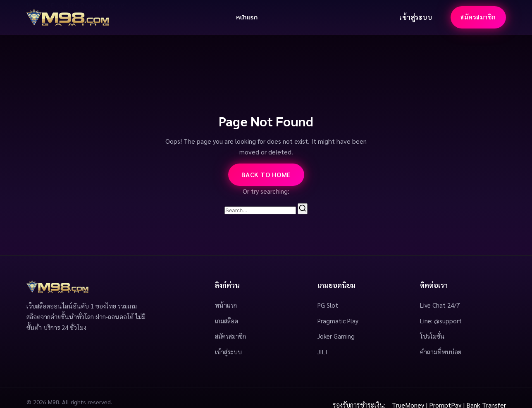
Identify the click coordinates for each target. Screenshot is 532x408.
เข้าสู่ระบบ (416, 17)
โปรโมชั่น (432, 336)
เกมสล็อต (227, 321)
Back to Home (266, 174)
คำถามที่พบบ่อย (441, 352)
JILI (322, 352)
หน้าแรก (247, 17)
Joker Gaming (336, 336)
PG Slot (328, 305)
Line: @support (441, 321)
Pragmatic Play (338, 321)
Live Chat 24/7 (440, 305)
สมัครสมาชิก (478, 17)
